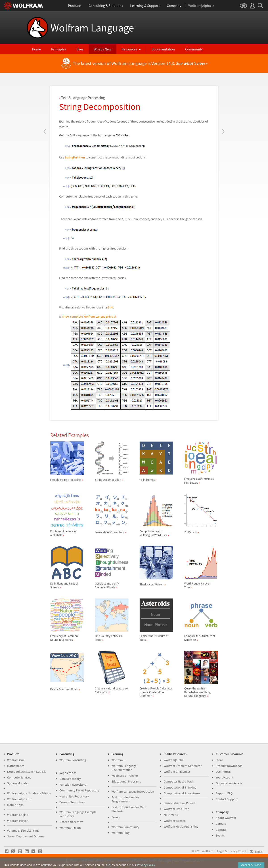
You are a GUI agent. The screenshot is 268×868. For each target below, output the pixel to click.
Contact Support (227, 799)
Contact (221, 830)
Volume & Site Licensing (23, 831)
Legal (221, 851)
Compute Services (19, 777)
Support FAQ (224, 793)
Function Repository (73, 785)
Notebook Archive (71, 822)
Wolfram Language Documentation (124, 768)
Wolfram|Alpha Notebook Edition (29, 793)
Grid (110, 307)
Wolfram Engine (18, 815)
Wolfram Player (17, 821)
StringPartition (75, 157)
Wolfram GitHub (70, 828)
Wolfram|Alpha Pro (20, 799)
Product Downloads (229, 766)
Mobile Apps (15, 805)
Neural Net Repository (74, 796)
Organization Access (229, 783)
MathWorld (171, 815)
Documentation (163, 49)
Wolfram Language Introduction (133, 791)
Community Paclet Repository (79, 790)
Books (116, 817)
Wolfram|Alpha (174, 760)
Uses (80, 49)
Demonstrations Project (180, 803)
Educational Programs (126, 781)
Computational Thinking (180, 787)
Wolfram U (118, 760)
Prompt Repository (72, 802)
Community (194, 49)
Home (36, 49)
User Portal (223, 772)
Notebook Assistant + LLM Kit (26, 772)
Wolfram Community (125, 827)
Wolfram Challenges (177, 772)
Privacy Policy (237, 851)
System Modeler (18, 783)
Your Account (225, 777)
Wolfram (208, 851)
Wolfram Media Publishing (181, 826)
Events (220, 835)
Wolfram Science (175, 821)
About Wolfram (226, 818)
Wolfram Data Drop (177, 809)
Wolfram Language (93, 28)
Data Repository (70, 779)
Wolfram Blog (120, 833)
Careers (221, 824)
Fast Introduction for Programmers (125, 799)
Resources (129, 49)
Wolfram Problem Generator (183, 766)
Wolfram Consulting (73, 760)
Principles (59, 49)
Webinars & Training (125, 776)
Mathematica (16, 766)
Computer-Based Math (179, 781)
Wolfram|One (16, 760)
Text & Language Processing (83, 98)
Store (219, 760)
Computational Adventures (182, 793)
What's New (103, 49)
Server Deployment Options (26, 836)
